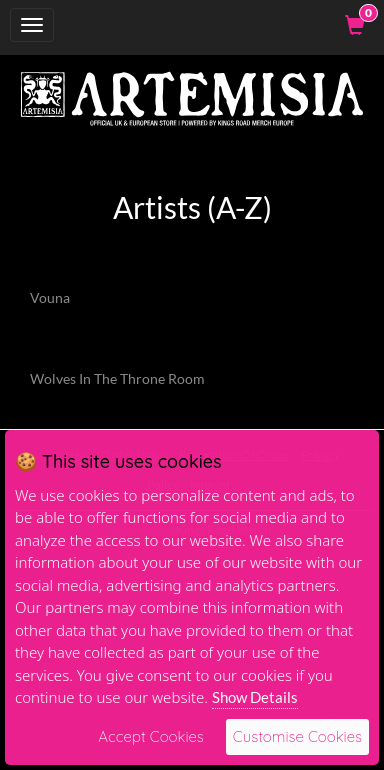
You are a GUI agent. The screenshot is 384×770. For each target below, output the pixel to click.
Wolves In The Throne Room (117, 378)
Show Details (255, 697)
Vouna (50, 297)
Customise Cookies (297, 736)
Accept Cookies (150, 736)
